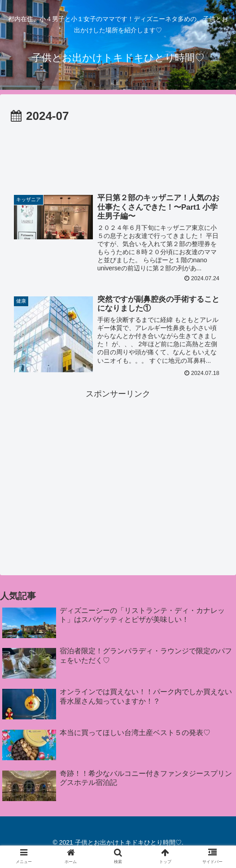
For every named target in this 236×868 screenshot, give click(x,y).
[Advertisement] (118, 154)
